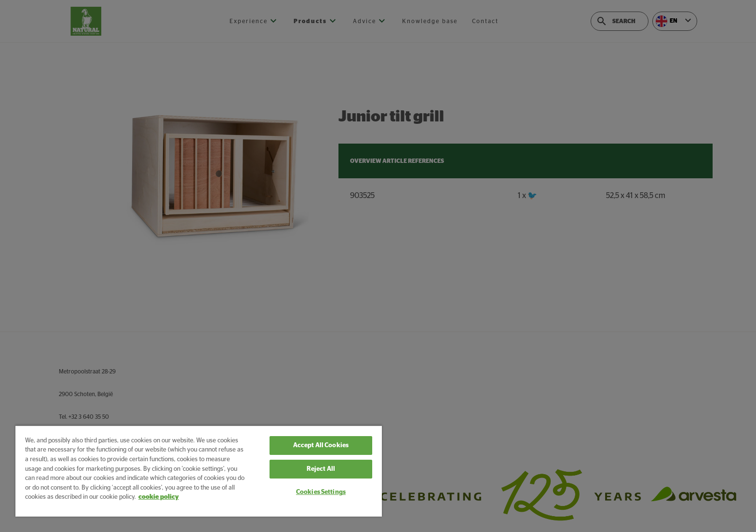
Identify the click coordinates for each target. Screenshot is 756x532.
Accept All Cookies (321, 446)
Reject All (321, 469)
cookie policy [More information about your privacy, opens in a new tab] (159, 497)
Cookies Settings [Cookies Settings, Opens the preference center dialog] (321, 492)
